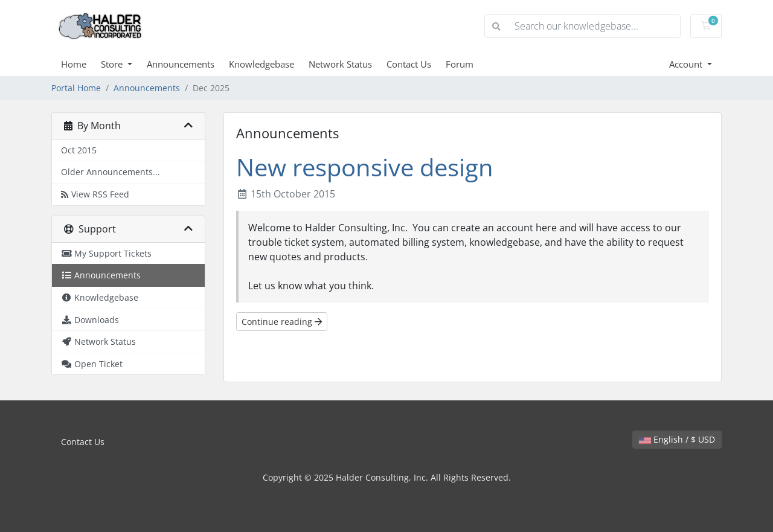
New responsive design (365, 167)
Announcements (181, 64)
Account (687, 64)
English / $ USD (677, 439)
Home (74, 64)
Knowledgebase (261, 64)
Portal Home (76, 88)
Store (113, 64)
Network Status (340, 64)
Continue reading (282, 322)
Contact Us (409, 64)
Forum (460, 64)
